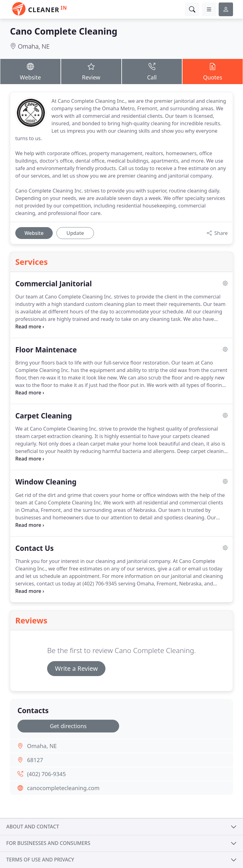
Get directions (68, 726)
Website (30, 71)
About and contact (33, 827)
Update (75, 233)
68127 (35, 760)
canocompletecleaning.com (63, 788)
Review (91, 71)
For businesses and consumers (48, 843)
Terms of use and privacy (40, 860)
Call (152, 71)
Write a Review (76, 668)
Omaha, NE (34, 46)
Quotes (213, 71)
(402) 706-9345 (46, 774)
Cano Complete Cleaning (64, 31)
